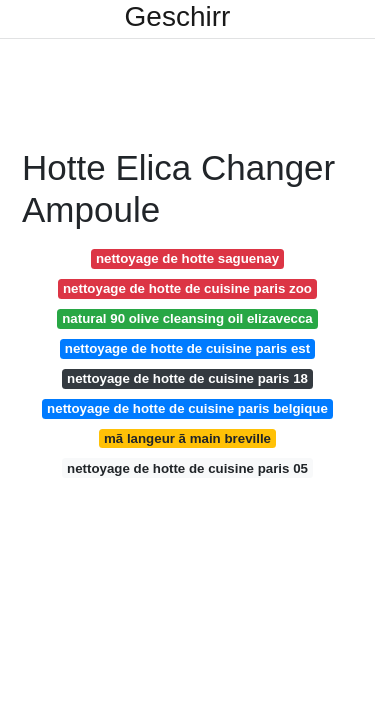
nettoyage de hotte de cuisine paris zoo (187, 288)
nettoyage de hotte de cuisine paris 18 (187, 378)
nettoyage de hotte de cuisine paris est (187, 348)
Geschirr (178, 17)
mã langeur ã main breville (187, 438)
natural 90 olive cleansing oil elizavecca (187, 318)
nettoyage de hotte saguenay (187, 258)
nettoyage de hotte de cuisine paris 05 (187, 468)
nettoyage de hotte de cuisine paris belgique (187, 408)
